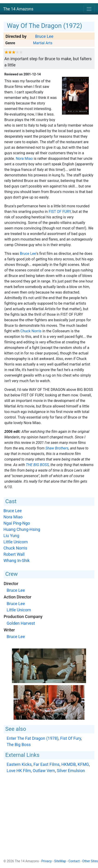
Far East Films (46, 764)
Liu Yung (11, 536)
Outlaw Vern (44, 771)
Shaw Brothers (57, 448)
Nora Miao (24, 159)
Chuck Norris (31, 331)
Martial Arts (43, 43)
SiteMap (60, 861)
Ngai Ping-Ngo (17, 523)
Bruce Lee (44, 36)
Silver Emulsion (71, 771)
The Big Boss (37, 465)
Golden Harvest (21, 623)
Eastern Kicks (19, 764)
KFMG (83, 764)
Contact (74, 861)
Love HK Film (19, 771)
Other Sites (90, 861)
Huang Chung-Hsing (22, 529)
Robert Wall (14, 554)
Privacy (46, 861)
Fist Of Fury (60, 212)
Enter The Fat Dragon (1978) (32, 738)
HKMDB (69, 764)
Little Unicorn (16, 542)
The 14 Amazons (18, 9)
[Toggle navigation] (89, 9)
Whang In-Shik (17, 560)
